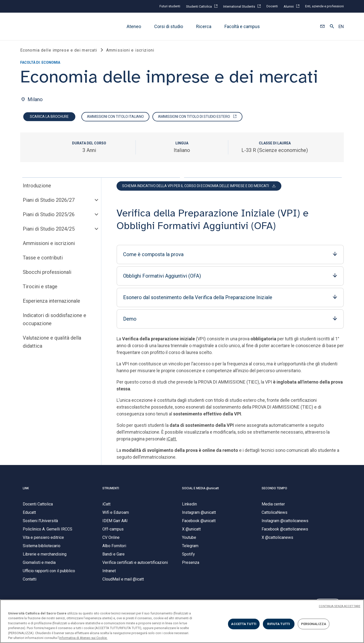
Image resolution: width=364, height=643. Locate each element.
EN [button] (341, 27)
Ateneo (134, 26)
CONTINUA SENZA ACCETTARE (339, 606)
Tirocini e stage (40, 289)
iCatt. (172, 441)
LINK (26, 490)
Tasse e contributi (43, 260)
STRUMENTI (111, 490)
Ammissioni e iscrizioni (49, 245)
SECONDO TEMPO (274, 490)
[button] (322, 27)
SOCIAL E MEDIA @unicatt (200, 490)
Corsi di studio (169, 26)
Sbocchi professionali (47, 274)
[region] (182, 621)
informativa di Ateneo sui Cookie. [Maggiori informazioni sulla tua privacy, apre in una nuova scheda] (83, 638)
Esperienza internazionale (51, 303)
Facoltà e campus (242, 26)
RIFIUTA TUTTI (279, 624)
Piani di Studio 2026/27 (49, 202)
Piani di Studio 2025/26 (49, 216)
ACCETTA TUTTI (244, 624)
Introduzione (37, 188)
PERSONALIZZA (314, 624)
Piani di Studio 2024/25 (49, 231)
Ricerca (204, 26)
